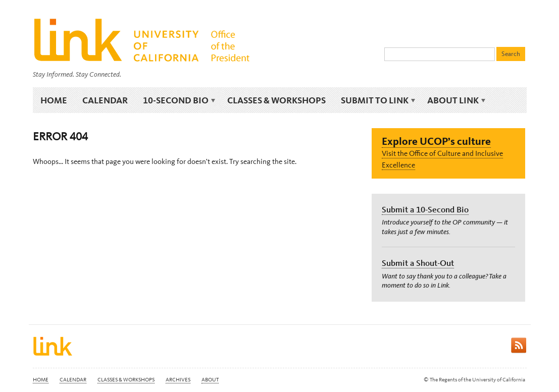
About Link (455, 101)
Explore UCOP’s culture (436, 141)
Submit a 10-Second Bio (425, 209)
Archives (178, 380)
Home (54, 100)
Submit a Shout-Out (418, 263)
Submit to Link (376, 101)
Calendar (105, 100)
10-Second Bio (177, 101)
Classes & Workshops (276, 100)
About (210, 380)
